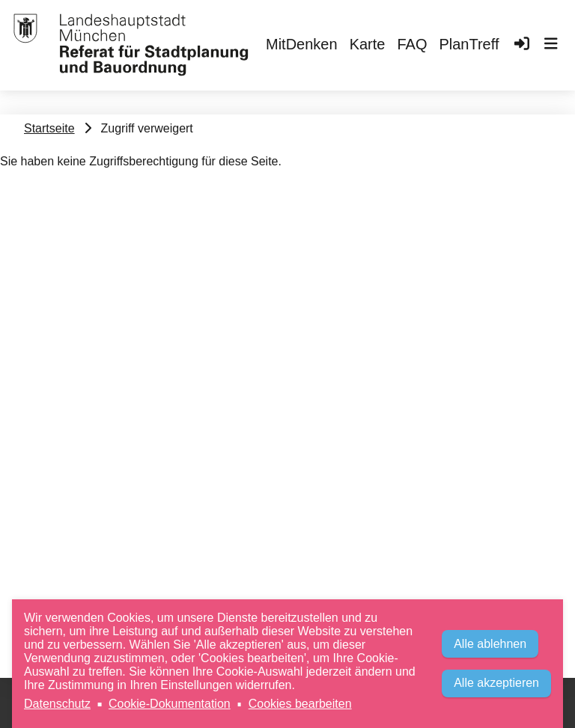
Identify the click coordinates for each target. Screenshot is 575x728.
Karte (368, 44)
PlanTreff (469, 44)
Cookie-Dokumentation (170, 704)
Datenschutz (57, 704)
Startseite (49, 128)
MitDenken (302, 44)
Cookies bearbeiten (300, 704)
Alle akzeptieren (496, 683)
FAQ (412, 44)
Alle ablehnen (490, 644)
